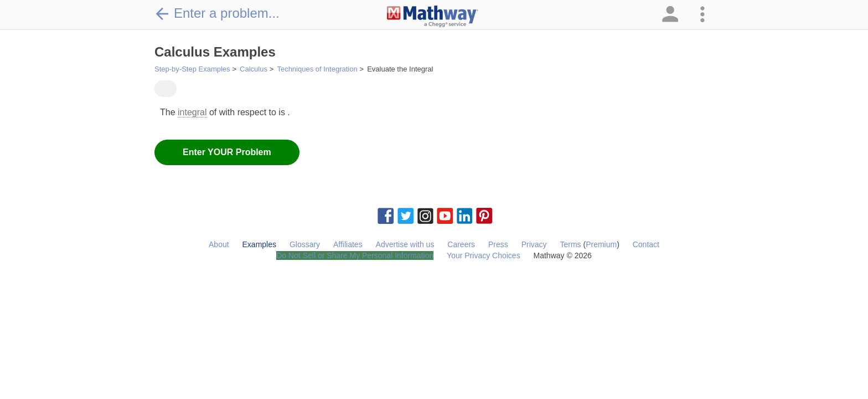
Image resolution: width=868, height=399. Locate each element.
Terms (570, 244)
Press (498, 244)
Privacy (534, 244)
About (219, 244)
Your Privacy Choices (484, 255)
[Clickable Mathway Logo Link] (433, 17)
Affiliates (348, 244)
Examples (259, 244)
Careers (461, 244)
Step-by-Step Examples (192, 69)
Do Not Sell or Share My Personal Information (355, 255)
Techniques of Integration (317, 69)
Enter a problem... (217, 13)
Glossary (305, 244)
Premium (601, 244)
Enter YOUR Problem (227, 152)
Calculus (254, 69)
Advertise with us (405, 244)
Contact (646, 244)
